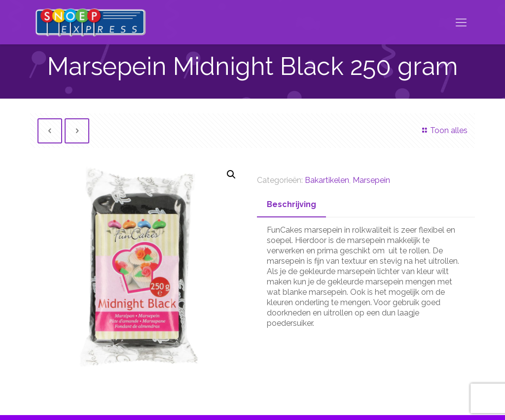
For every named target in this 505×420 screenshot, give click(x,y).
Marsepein (371, 180)
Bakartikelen (327, 180)
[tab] (291, 205)
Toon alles (443, 130)
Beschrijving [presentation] (291, 204)
